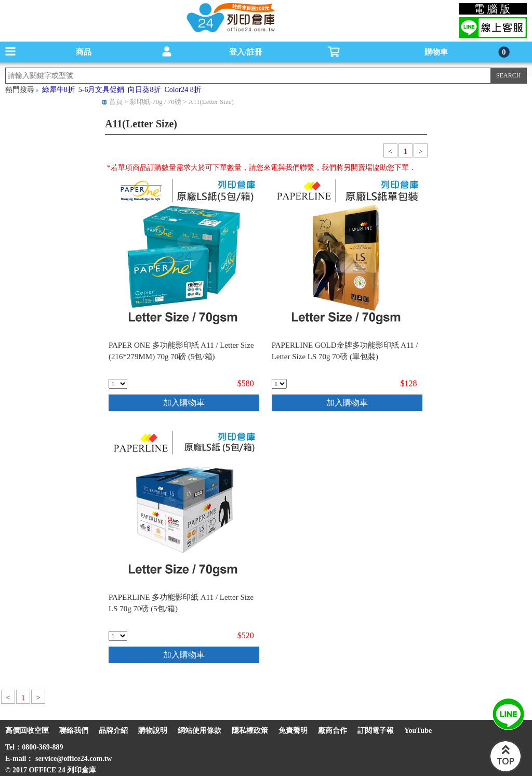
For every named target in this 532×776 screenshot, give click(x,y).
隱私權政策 (250, 731)
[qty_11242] (118, 384)
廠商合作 (332, 731)
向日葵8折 (144, 90)
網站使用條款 (199, 731)
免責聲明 (293, 731)
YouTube (418, 731)
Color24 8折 (182, 90)
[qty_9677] (279, 384)
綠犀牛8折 (58, 90)
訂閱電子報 (376, 731)
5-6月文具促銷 (102, 90)
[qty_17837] (118, 636)
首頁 (116, 102)
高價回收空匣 (27, 731)
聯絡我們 (74, 731)
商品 (84, 52)
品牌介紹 (113, 731)
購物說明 (153, 731)
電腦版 (493, 9)
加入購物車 (184, 403)
